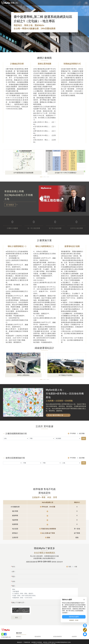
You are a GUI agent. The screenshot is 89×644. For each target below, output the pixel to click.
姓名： (14, 575)
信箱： (14, 589)
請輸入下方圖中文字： (18, 611)
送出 (17, 626)
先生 (70, 575)
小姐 (76, 575)
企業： (14, 580)
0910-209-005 (44, 562)
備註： (14, 594)
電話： (14, 584)
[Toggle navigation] (86, 3)
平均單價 (73, 441)
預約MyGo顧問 (74, 617)
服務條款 (19, 637)
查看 (84, 446)
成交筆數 (82, 441)
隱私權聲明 (38, 637)
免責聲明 (74, 637)
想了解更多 (10, 205)
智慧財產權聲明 (57, 637)
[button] (41, 177)
